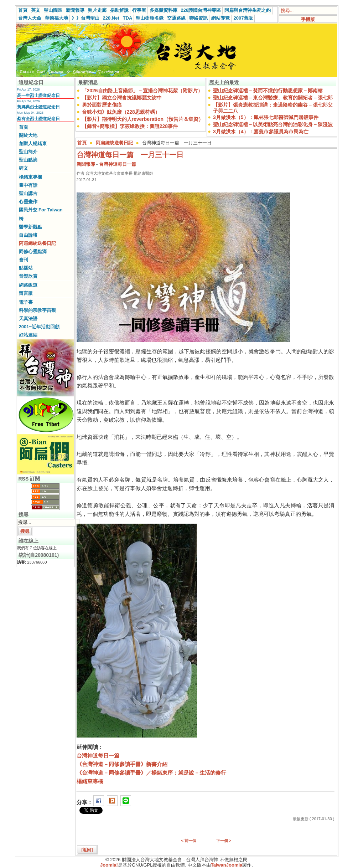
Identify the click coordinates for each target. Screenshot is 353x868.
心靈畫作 (28, 202)
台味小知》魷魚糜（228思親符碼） (121, 112)
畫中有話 (28, 185)
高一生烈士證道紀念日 (38, 96)
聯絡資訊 (198, 18)
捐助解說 (119, 10)
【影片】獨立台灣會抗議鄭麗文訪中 (122, 98)
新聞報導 (75, 10)
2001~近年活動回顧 (39, 327)
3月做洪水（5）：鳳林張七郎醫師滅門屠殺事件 (266, 117)
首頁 (23, 10)
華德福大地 (56, 18)
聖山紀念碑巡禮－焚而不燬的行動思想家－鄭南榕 (268, 91)
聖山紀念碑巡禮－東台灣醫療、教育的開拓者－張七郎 (273, 98)
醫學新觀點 (30, 227)
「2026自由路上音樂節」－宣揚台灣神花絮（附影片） (142, 91)
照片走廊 (97, 10)
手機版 (308, 19)
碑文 (24, 168)
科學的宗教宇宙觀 (37, 310)
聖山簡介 (28, 152)
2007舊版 (243, 18)
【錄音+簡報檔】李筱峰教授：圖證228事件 (130, 126)
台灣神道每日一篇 (118, 164)
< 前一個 (189, 841)
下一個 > (224, 841)
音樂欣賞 (28, 276)
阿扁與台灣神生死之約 (248, 10)
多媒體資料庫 (163, 10)
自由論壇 (28, 235)
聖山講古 (28, 193)
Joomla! (109, 865)
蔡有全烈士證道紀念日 (38, 119)
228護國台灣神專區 (201, 10)
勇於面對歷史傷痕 (102, 105)
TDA (128, 18)
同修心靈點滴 (33, 251)
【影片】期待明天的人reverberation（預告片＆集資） (143, 119)
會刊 (24, 260)
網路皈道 (28, 285)
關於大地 (28, 135)
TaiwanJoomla (227, 865)
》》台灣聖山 (85, 18)
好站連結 (28, 335)
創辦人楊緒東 (33, 143)
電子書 (26, 302)
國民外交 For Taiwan (41, 210)
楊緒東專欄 (30, 177)
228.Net (111, 18)
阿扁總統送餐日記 (37, 243)
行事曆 (139, 10)
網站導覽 (220, 18)
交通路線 (176, 18)
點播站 (26, 268)
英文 (36, 10)
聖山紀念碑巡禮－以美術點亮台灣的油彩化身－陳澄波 (273, 124)
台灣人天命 (30, 18)
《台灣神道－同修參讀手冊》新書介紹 (122, 764)
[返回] (87, 850)
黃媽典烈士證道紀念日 (38, 107)
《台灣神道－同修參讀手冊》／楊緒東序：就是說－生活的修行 (151, 773)
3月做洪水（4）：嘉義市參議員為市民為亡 (261, 132)
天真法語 (28, 319)
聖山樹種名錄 (150, 18)
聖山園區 (53, 10)
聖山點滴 (28, 160)
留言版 (26, 293)
